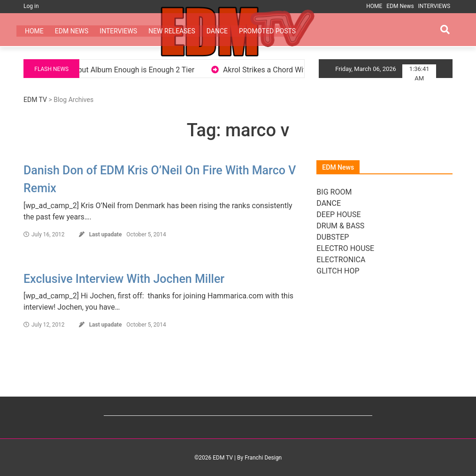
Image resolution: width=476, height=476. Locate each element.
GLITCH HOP (338, 271)
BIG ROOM (334, 192)
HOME (374, 6)
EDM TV (35, 100)
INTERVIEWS (434, 6)
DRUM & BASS (340, 226)
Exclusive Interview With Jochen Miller (124, 279)
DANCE (217, 31)
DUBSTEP (333, 237)
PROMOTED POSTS (267, 31)
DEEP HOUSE (338, 215)
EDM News (400, 6)
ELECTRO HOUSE (345, 248)
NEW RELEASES (172, 31)
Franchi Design (263, 458)
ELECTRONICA (341, 260)
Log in (31, 6)
